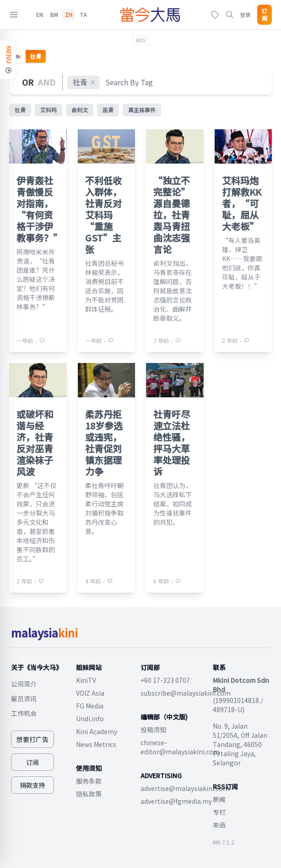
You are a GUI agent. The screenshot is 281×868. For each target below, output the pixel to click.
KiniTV (86, 680)
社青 (84, 82)
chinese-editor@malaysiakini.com (180, 747)
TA (83, 15)
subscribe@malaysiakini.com (186, 693)
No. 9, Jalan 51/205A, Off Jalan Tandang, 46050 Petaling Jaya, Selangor (240, 744)
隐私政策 (89, 794)
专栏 (219, 812)
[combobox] (130, 82)
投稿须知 (153, 730)
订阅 (265, 15)
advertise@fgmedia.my (176, 801)
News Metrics (96, 744)
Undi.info (90, 719)
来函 (219, 825)
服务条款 (89, 781)
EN (40, 15)
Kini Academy (97, 731)
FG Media (90, 706)
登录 (245, 14)
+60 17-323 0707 (165, 680)
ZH (69, 15)
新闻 (219, 799)
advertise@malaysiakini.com (185, 788)
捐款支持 (32, 785)
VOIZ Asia (90, 693)
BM (54, 15)
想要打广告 (32, 739)
